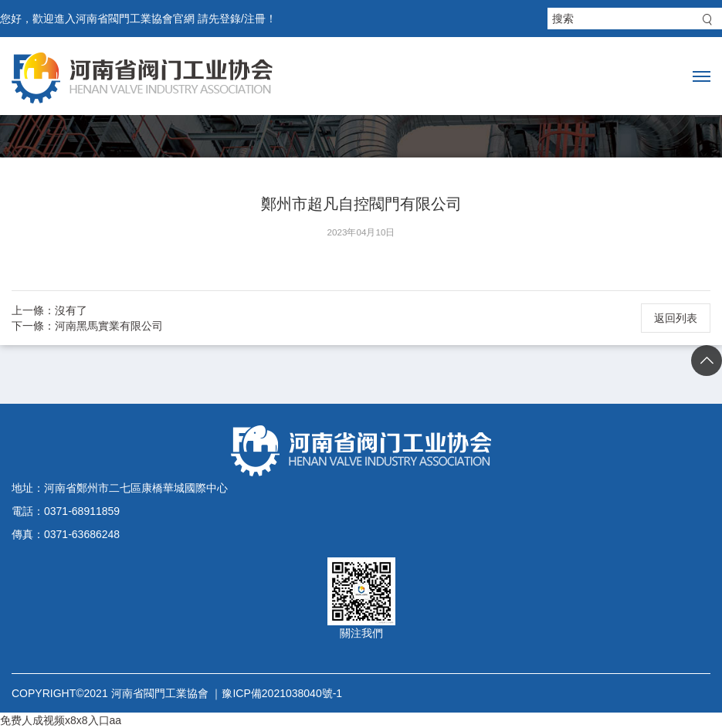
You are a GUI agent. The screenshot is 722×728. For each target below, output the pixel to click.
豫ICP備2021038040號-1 (282, 693)
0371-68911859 (82, 511)
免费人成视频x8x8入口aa (61, 720)
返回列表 (676, 318)
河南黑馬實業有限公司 (109, 326)
